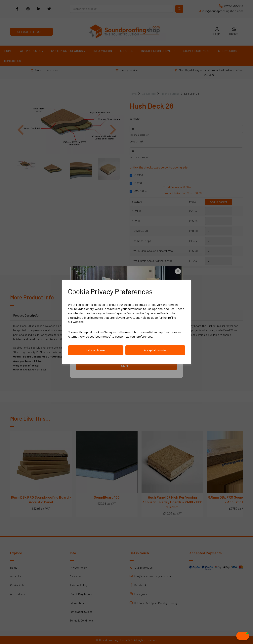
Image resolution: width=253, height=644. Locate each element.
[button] (235, 636)
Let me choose (96, 350)
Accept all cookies (155, 350)
